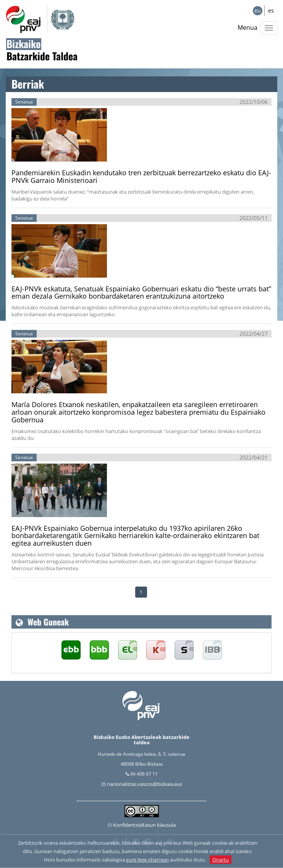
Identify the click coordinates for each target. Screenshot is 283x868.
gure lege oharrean (147, 860)
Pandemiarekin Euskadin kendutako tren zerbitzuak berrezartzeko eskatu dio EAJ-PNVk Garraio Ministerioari (141, 176)
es (271, 11)
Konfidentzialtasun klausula (144, 825)
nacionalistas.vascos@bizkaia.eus (145, 784)
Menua (247, 27)
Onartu (221, 860)
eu (258, 11)
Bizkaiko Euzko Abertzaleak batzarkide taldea (141, 740)
